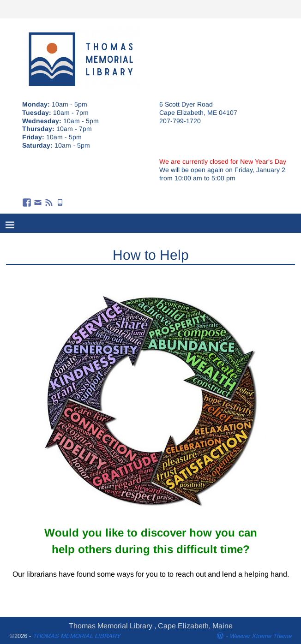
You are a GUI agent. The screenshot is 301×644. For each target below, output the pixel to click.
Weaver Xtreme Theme (260, 636)
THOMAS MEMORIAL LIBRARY (77, 636)
